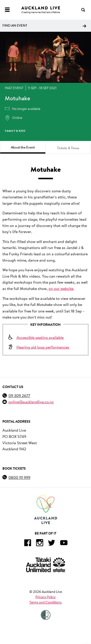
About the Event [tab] (23, 147)
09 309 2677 (19, 395)
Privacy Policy (45, 597)
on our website (61, 288)
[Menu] (7, 10)
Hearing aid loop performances (43, 347)
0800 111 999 (19, 477)
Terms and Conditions (45, 602)
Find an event (44, 25)
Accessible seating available (40, 337)
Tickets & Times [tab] (68, 148)
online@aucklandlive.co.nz (31, 402)
